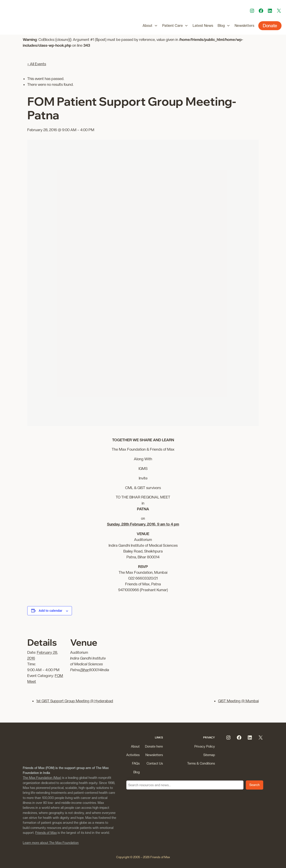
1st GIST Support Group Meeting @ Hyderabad (75, 701)
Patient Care (175, 26)
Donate (270, 26)
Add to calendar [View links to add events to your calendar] (50, 611)
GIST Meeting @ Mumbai (238, 701)
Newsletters (244, 26)
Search (131, 778)
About (150, 26)
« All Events (37, 64)
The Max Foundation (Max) (42, 778)
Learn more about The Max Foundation (51, 843)
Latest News (203, 26)
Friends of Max (46, 833)
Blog (224, 26)
